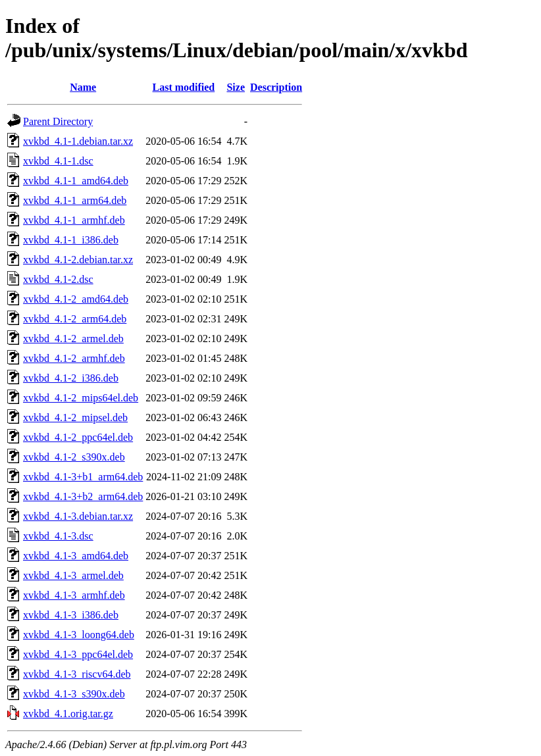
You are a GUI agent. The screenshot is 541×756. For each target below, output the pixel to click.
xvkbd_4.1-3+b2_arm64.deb (83, 496)
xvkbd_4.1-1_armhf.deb (74, 220)
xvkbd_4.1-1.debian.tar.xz (78, 141)
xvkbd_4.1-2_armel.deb (73, 339)
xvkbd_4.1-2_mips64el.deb (81, 398)
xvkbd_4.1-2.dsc (58, 279)
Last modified (184, 87)
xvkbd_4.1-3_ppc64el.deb (78, 654)
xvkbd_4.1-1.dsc (58, 161)
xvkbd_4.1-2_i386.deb (71, 378)
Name (83, 87)
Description (276, 87)
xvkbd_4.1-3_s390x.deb (74, 694)
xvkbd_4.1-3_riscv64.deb (77, 674)
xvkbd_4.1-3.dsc (58, 536)
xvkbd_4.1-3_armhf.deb (74, 595)
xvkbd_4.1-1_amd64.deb (76, 181)
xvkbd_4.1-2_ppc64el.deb (78, 437)
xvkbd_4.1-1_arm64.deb (75, 200)
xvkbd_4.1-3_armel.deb (73, 575)
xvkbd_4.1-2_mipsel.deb (75, 417)
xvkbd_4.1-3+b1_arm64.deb (83, 477)
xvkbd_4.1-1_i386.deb (71, 240)
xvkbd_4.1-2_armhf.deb (74, 358)
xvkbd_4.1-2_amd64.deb (76, 299)
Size (236, 87)
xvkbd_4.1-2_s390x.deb (74, 457)
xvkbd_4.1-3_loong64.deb (79, 635)
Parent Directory (58, 121)
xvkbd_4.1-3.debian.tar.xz (78, 516)
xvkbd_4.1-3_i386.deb (71, 615)
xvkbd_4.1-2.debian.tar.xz (78, 260)
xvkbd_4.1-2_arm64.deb (75, 319)
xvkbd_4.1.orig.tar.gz (68, 714)
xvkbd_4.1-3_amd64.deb (76, 556)
